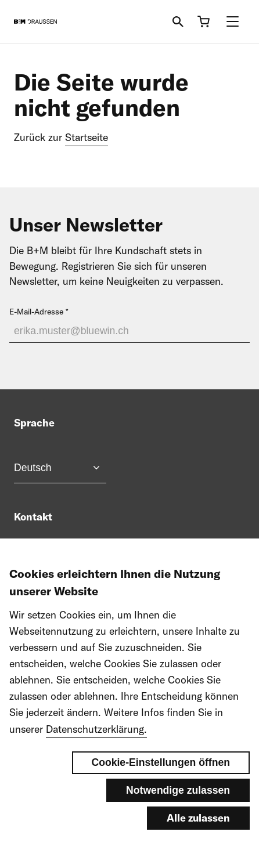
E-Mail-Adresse (36, 312)
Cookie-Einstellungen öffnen (161, 791)
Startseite (87, 137)
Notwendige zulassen (178, 819)
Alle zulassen (198, 847)
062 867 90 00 (65, 546)
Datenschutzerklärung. (96, 757)
